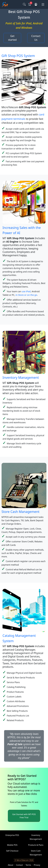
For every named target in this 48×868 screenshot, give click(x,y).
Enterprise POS (12, 835)
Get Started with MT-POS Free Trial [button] (24, 816)
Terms (28, 865)
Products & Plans (36, 845)
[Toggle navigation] (43, 4)
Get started (12, 38)
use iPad (26, 291)
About (11, 865)
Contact (19, 865)
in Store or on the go (26, 295)
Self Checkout (12, 851)
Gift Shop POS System (18, 56)
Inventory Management (21, 377)
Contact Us (36, 38)
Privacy (37, 865)
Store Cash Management (21, 512)
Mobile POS (12, 845)
